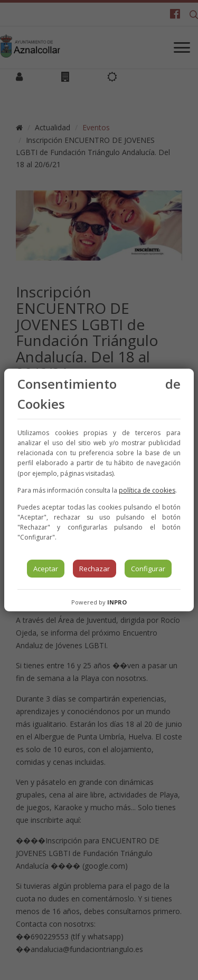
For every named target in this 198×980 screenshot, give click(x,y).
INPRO (117, 602)
